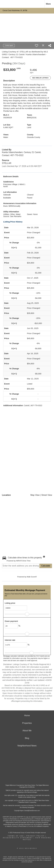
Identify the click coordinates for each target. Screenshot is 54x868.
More (48, 4)
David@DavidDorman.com (32, 811)
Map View (35, 495)
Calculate (46, 566)
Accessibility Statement (18, 838)
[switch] (37, 46)
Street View (47, 495)
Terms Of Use (16, 836)
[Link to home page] (4, 4)
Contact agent (9, 45)
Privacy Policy (35, 836)
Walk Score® (32, 577)
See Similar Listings (40, 78)
